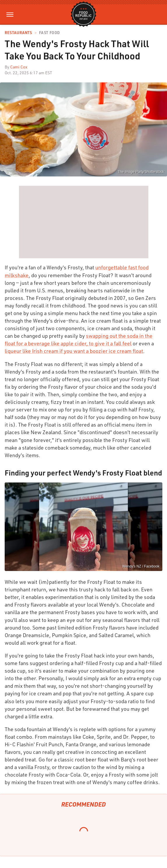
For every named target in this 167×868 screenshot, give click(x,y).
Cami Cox (19, 67)
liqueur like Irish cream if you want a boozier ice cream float (74, 351)
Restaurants (18, 33)
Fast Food (50, 33)
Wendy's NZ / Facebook (141, 566)
